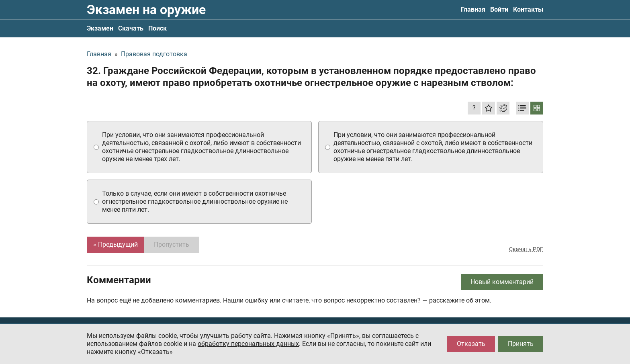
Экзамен (100, 28)
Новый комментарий (502, 282)
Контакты (528, 9)
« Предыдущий (116, 244)
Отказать (471, 344)
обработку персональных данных (248, 344)
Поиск (157, 28)
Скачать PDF (526, 249)
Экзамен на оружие (146, 10)
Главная (473, 9)
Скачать (131, 28)
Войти (499, 9)
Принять (521, 344)
